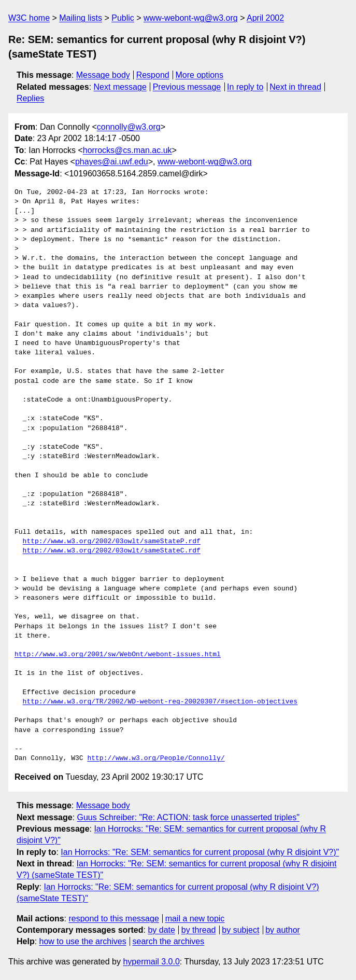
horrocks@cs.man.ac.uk (127, 150)
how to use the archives (83, 941)
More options (200, 75)
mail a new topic (195, 919)
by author (283, 930)
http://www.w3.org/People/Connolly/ (156, 758)
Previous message (187, 87)
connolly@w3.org (129, 127)
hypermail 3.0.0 (151, 962)
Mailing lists (81, 18)
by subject (240, 930)
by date (161, 930)
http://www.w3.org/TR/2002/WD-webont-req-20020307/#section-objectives (160, 702)
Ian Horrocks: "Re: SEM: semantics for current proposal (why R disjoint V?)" (200, 852)
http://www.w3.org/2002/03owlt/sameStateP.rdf (112, 542)
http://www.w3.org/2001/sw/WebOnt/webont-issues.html (118, 655)
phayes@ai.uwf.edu (112, 162)
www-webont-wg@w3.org (191, 18)
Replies (30, 98)
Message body (103, 75)
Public (123, 18)
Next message (120, 87)
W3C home (29, 18)
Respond (153, 75)
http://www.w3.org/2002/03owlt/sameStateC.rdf (112, 551)
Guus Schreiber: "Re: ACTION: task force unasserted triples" (188, 817)
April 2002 (265, 18)
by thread (199, 930)
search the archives (169, 941)
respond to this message (113, 919)
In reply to (245, 87)
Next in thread (295, 87)
